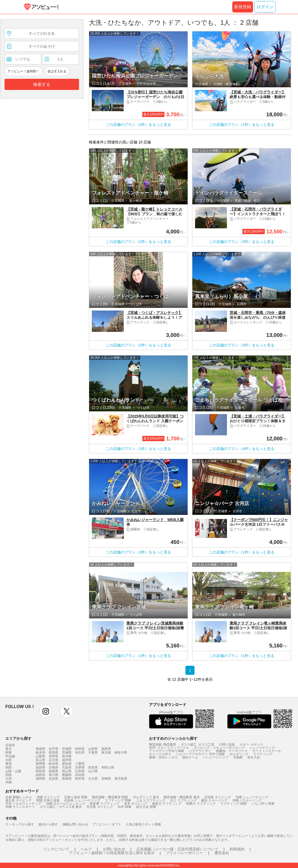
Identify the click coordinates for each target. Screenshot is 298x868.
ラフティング (263, 754)
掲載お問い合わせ (75, 824)
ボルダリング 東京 (146, 797)
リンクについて (56, 849)
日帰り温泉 (227, 745)
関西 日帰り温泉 (48, 800)
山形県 (93, 749)
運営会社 (222, 853)
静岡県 (40, 764)
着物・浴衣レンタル (163, 757)
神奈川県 (121, 753)
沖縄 (9, 782)
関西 (9, 767)
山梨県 (40, 756)
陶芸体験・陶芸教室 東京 (182, 797)
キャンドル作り (160, 754)
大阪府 (67, 767)
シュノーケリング (262, 748)
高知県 (80, 775)
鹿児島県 (121, 779)
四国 (9, 775)
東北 (9, 749)
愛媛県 (67, 775)
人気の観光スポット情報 (143, 824)
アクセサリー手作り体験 (167, 751)
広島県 (80, 771)
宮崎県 (106, 779)
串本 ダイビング (136, 804)
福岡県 (40, 779)
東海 (9, 764)
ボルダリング (239, 754)
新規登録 (243, 7)
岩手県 (53, 749)
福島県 (106, 749)
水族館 (238, 757)
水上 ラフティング (183, 800)
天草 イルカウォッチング (23, 804)
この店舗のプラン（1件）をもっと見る (242, 125)
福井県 (67, 760)
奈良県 (93, 767)
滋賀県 (40, 767)
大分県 (93, 779)
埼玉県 (80, 753)
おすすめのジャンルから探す (173, 738)
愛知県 (67, 764)
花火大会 (254, 757)
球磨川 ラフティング (201, 804)
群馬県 (53, 753)
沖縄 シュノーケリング (252, 797)
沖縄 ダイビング (48, 797)
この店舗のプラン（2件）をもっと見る (138, 125)
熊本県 (80, 779)
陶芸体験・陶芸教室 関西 (110, 797)
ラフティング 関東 (118, 800)
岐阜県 (53, 764)
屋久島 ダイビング (18, 800)
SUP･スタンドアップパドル (169, 748)
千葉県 (93, 753)
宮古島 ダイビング (100, 807)
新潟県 (67, 756)
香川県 (53, 775)
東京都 (106, 753)
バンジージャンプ (216, 757)
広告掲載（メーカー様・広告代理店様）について (177, 849)
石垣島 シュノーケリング (82, 800)
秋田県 (80, 749)
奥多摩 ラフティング (104, 804)
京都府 (53, 767)
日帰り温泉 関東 (76, 797)
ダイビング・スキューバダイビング (219, 748)
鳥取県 (40, 771)
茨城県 (67, 753)
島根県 (53, 771)
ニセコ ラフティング (151, 800)
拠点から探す (48, 824)
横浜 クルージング (214, 800)
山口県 (93, 771)
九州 (9, 779)
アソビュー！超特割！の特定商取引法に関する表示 (112, 853)
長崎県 (67, 779)
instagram (46, 711)
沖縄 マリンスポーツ (20, 807)
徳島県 (40, 775)
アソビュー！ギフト (107, 824)
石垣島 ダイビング (218, 797)
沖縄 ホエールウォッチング (66, 804)
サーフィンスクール (267, 751)
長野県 (53, 756)
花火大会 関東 (146, 807)
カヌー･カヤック (251, 745)
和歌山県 (108, 767)
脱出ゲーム (190, 757)
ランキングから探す (20, 824)
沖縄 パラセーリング (247, 800)
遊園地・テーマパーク (232, 751)
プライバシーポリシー (184, 853)
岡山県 (67, 771)
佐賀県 (53, 779)
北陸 (9, 760)
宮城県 (67, 749)
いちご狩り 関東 (263, 804)
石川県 (53, 760)
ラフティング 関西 (233, 804)
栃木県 (40, 753)
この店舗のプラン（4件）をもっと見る (242, 449)
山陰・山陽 (13, 771)
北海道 (10, 745)
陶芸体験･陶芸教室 (163, 745)
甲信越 (10, 756)
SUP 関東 (125, 807)
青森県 (40, 749)
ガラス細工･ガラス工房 (197, 745)
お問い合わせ (114, 849)
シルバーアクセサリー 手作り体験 (200, 754)
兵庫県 (80, 767)
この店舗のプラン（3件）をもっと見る (242, 242)
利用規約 (237, 849)
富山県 (40, 760)
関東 (9, 753)
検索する (42, 84)
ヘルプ (86, 849)
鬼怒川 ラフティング (167, 804)
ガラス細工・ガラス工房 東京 (61, 807)
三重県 (80, 764)
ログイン (265, 7)
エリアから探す (18, 738)
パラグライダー (200, 751)
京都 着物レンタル (18, 797)
